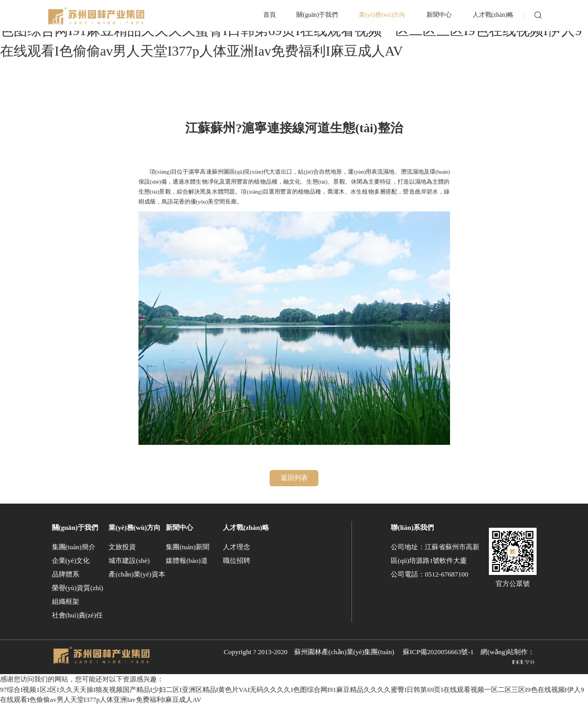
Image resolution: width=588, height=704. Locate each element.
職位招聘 (237, 560)
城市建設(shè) (129, 560)
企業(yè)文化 (71, 560)
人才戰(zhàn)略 (246, 527)
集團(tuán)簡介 (74, 546)
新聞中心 (179, 527)
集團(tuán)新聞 (188, 546)
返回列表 (294, 478)
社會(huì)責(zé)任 (77, 615)
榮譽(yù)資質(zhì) (78, 587)
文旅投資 (122, 546)
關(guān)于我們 (75, 527)
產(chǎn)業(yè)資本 (137, 574)
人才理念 (237, 546)
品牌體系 (66, 574)
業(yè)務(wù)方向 (135, 527)
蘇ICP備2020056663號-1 (438, 651)
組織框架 (66, 601)
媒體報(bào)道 (186, 560)
